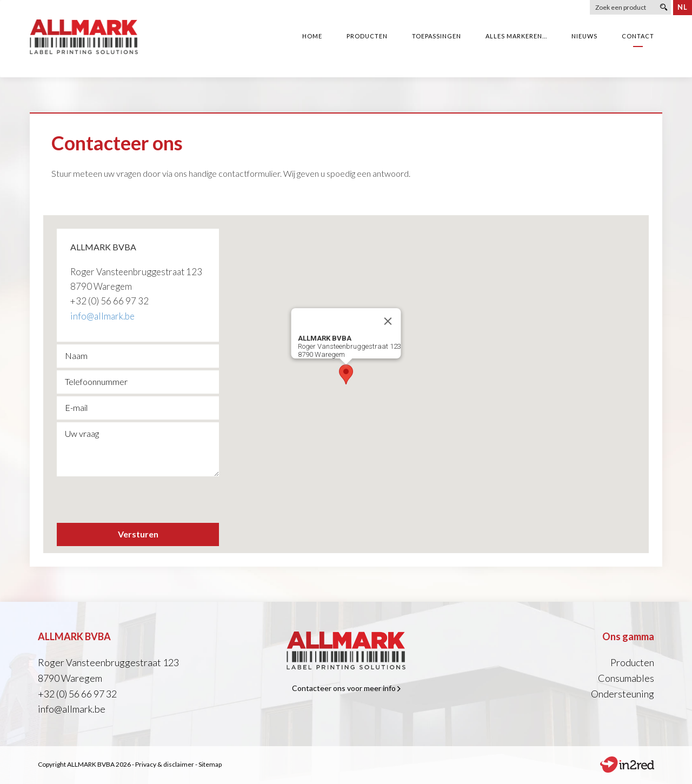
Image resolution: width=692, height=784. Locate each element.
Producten (632, 662)
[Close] (388, 321)
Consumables (626, 678)
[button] (346, 374)
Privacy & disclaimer (165, 764)
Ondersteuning (623, 694)
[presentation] (139, 499)
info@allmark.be (102, 316)
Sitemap (210, 764)
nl (683, 7)
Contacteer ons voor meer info (346, 688)
